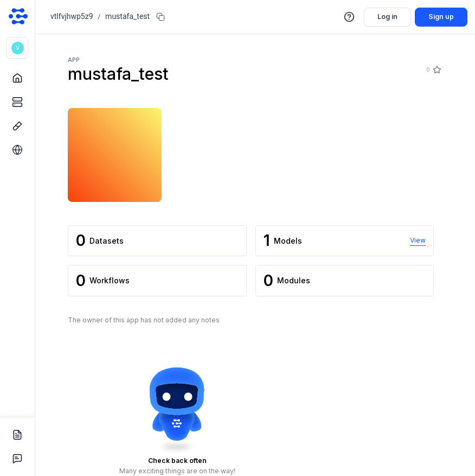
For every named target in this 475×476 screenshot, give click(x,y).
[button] (17, 48)
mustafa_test (127, 16)
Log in (387, 17)
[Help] (350, 17)
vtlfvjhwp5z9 (72, 16)
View (418, 240)
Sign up (441, 17)
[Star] (437, 70)
